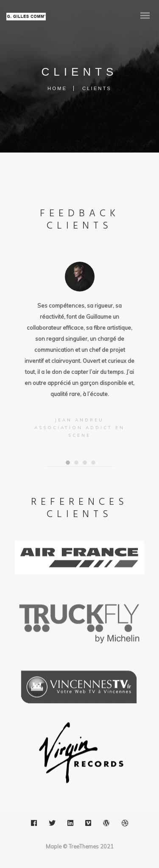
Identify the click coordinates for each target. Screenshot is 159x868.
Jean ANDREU (79, 420)
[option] (80, 351)
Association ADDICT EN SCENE (79, 431)
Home (57, 88)
